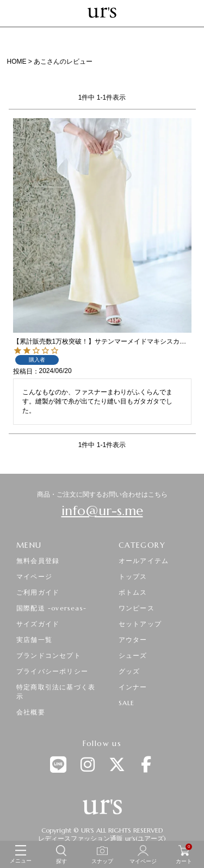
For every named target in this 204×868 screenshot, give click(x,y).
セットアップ (140, 624)
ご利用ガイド (38, 592)
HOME (17, 62)
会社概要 (31, 712)
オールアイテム (144, 561)
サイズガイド (38, 624)
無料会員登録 (38, 561)
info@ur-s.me (102, 511)
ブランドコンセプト (49, 655)
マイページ (34, 576)
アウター (133, 640)
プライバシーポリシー (52, 671)
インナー (133, 687)
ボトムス (133, 592)
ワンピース (137, 608)
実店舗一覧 (34, 640)
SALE (127, 703)
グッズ (129, 671)
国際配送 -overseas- (51, 608)
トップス (133, 576)
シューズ (133, 655)
